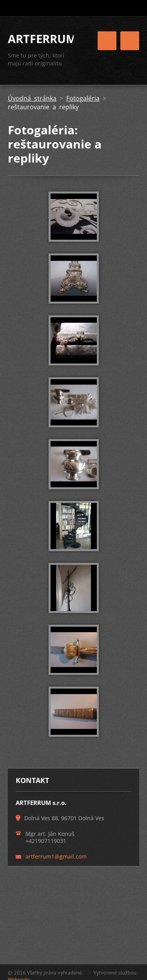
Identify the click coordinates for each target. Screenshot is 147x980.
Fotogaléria (83, 98)
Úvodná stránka (32, 98)
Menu (130, 41)
